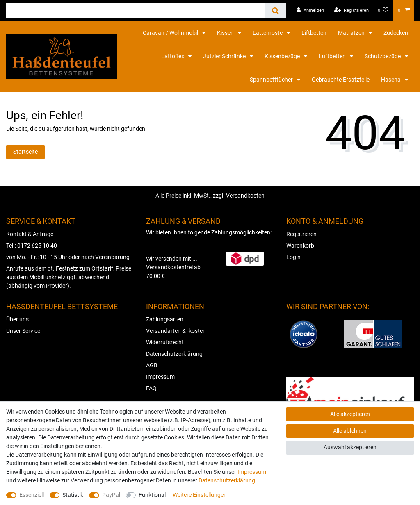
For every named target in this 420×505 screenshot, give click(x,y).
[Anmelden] (310, 10)
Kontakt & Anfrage (30, 234)
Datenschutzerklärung (174, 354)
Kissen (226, 33)
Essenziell (32, 495)
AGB (152, 365)
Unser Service (23, 331)
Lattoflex (173, 56)
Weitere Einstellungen (200, 495)
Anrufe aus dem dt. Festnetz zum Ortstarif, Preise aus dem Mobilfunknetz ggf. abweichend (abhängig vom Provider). (69, 277)
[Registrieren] (352, 10)
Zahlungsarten (165, 319)
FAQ (151, 388)
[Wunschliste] (383, 10)
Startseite (25, 152)
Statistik (73, 495)
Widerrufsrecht (165, 342)
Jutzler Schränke (225, 56)
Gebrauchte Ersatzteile (341, 80)
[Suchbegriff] (136, 10)
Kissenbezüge (283, 56)
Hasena (391, 80)
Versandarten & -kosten (176, 331)
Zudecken (396, 33)
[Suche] (275, 10)
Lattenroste (268, 33)
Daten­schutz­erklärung (227, 480)
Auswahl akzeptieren (350, 447)
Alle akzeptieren (350, 414)
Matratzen (352, 33)
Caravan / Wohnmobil (171, 33)
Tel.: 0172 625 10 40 (32, 246)
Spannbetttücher (272, 80)
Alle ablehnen (350, 431)
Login (293, 257)
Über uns (17, 319)
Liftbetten (314, 33)
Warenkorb (300, 246)
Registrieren (301, 234)
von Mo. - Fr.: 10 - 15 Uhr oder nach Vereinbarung (68, 257)
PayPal (111, 495)
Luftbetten (333, 56)
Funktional (152, 495)
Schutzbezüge (383, 56)
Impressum (160, 377)
